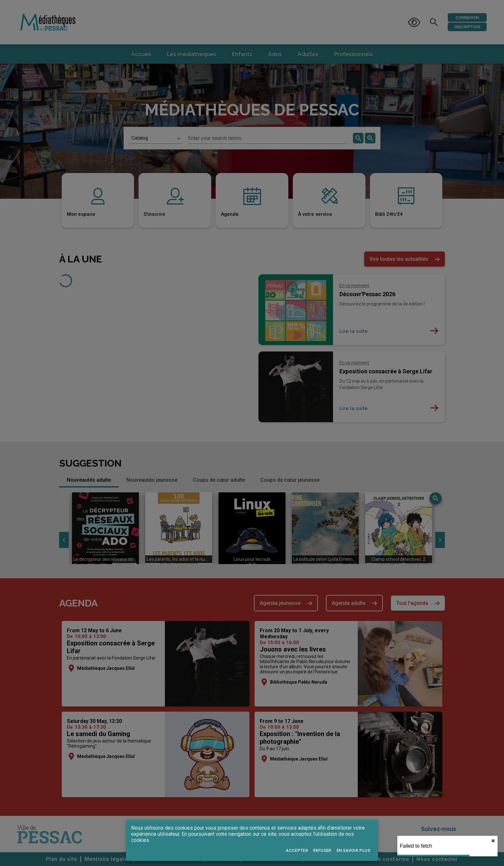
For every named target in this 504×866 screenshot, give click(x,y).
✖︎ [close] (493, 841)
